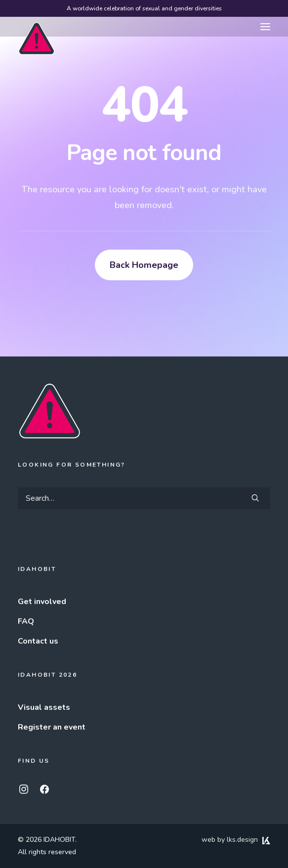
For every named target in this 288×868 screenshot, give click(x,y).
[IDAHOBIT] (37, 27)
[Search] (144, 498)
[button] (265, 27)
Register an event (52, 727)
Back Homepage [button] (144, 265)
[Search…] (144, 498)
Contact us (38, 641)
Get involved (42, 602)
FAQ (26, 621)
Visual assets (44, 707)
